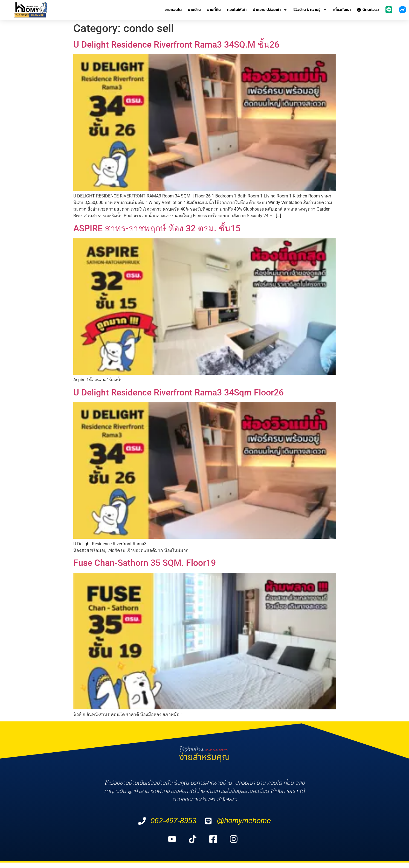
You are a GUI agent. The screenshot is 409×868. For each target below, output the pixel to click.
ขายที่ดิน (214, 10)
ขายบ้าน (194, 10)
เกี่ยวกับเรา (342, 10)
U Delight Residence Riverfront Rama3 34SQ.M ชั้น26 (176, 45)
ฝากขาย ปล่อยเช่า (270, 10)
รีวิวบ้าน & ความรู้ (310, 10)
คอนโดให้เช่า (237, 10)
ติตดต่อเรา (368, 10)
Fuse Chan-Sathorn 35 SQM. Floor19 (145, 563)
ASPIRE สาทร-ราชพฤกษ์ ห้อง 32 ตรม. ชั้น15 (157, 228)
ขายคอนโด (173, 10)
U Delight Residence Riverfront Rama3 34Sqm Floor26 (179, 392)
